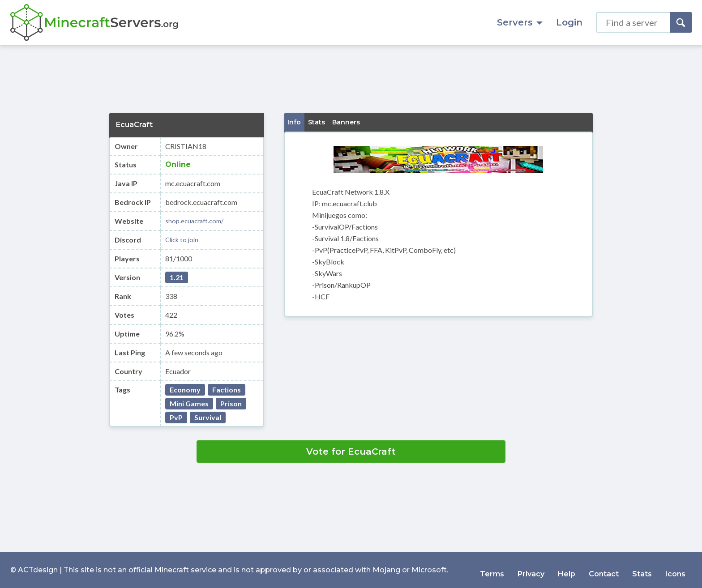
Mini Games (189, 403)
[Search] (681, 22)
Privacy (531, 570)
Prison (231, 403)
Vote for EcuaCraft (351, 452)
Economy (185, 390)
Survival (208, 417)
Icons (675, 570)
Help (567, 570)
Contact (604, 570)
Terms (492, 570)
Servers (520, 22)
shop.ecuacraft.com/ (197, 221)
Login (569, 22)
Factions (227, 390)
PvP (176, 417)
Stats (642, 570)
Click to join (184, 240)
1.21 (177, 277)
